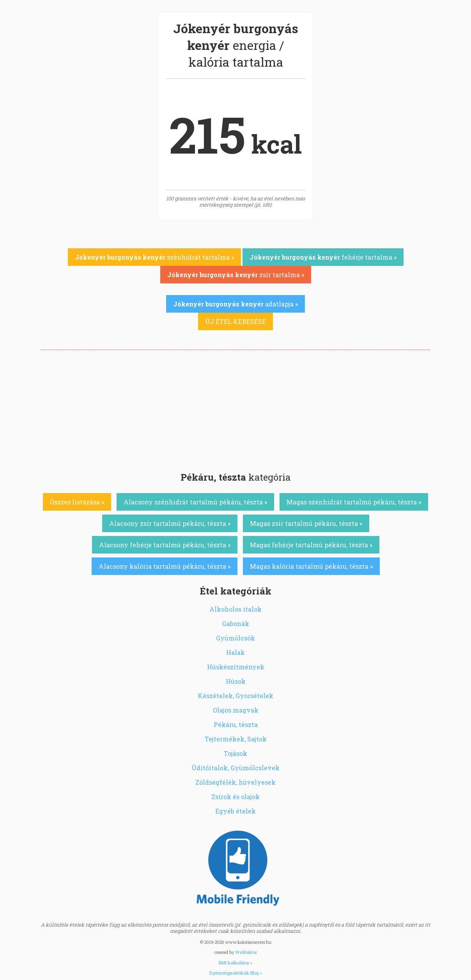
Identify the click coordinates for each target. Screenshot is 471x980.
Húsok (236, 681)
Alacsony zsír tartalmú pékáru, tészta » (170, 523)
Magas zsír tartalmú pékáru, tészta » (306, 523)
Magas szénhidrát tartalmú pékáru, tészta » (354, 502)
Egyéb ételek (235, 811)
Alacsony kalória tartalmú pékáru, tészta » (165, 566)
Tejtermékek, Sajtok (236, 739)
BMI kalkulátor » (235, 963)
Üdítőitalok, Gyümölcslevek (235, 768)
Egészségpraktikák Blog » (236, 973)
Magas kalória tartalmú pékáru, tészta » (311, 566)
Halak (235, 652)
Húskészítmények (236, 667)
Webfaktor (246, 952)
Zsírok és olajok (235, 797)
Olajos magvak (236, 710)
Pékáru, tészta (236, 724)
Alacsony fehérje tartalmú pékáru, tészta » (165, 545)
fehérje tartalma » (323, 257)
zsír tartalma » (236, 275)
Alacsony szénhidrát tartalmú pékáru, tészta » (195, 502)
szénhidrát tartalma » (154, 257)
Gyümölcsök (235, 638)
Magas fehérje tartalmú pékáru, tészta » (311, 545)
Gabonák (236, 624)
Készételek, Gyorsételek (235, 696)
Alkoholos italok (235, 609)
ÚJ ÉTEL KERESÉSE (235, 321)
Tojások (235, 753)
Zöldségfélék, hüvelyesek (235, 782)
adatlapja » (235, 304)
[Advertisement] (235, 409)
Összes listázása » (77, 502)
